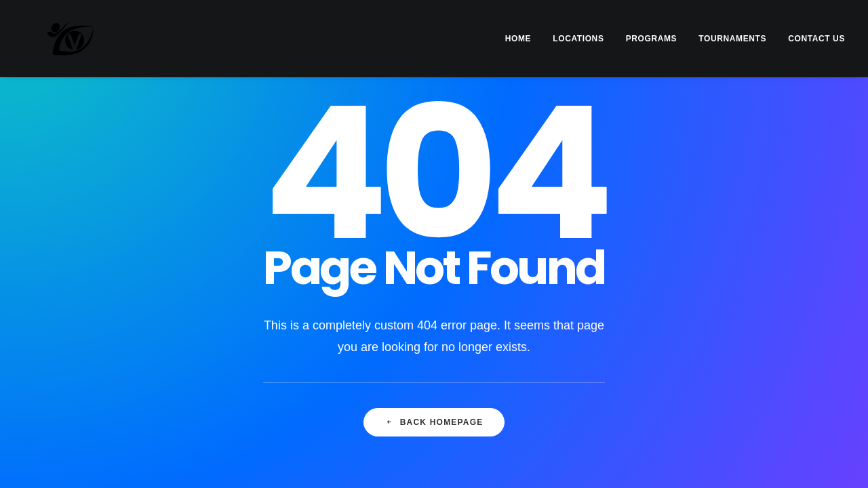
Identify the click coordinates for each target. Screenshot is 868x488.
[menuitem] (523, 39)
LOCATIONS (578, 39)
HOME (518, 39)
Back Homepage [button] (434, 422)
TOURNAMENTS (732, 39)
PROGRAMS (651, 39)
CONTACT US (816, 39)
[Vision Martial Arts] (49, 39)
